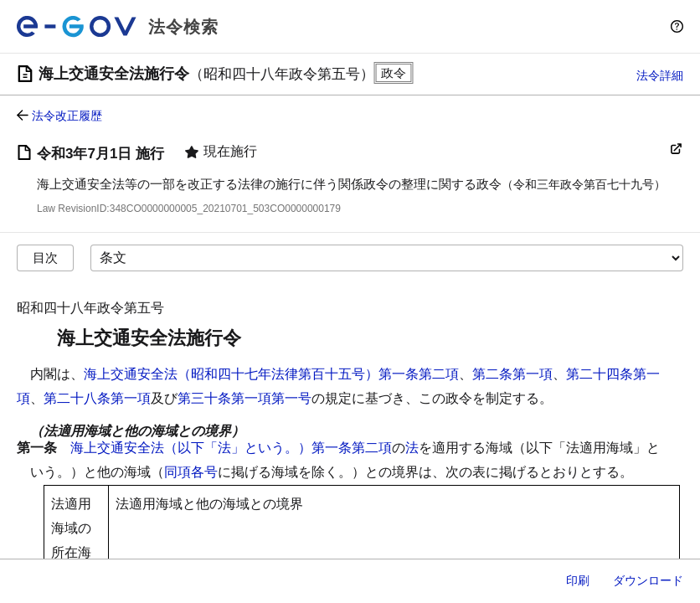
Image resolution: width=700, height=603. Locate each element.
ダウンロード (648, 580)
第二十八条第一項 (97, 398)
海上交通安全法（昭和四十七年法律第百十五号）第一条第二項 (271, 374)
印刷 (578, 580)
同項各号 (191, 472)
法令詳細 (660, 75)
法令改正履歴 (67, 116)
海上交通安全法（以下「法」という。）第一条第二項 (231, 448)
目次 (45, 258)
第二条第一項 (512, 374)
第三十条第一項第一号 (244, 398)
